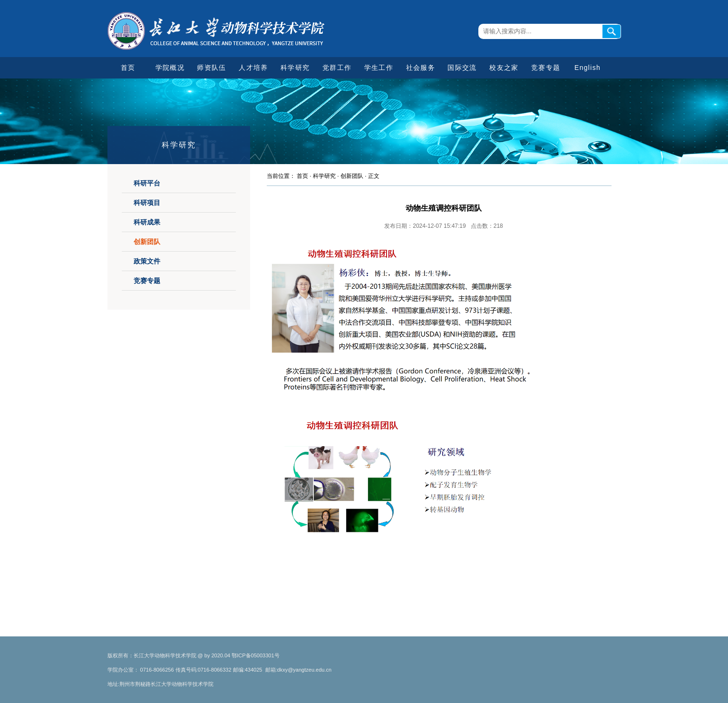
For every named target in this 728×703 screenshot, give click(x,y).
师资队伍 (211, 68)
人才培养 (253, 68)
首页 (128, 68)
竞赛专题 (546, 68)
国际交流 (462, 68)
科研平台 (147, 183)
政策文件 (147, 261)
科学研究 (295, 68)
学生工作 (379, 68)
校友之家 (504, 68)
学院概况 (170, 68)
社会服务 (421, 68)
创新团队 (147, 242)
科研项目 (147, 203)
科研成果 (147, 222)
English (587, 68)
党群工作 (337, 68)
